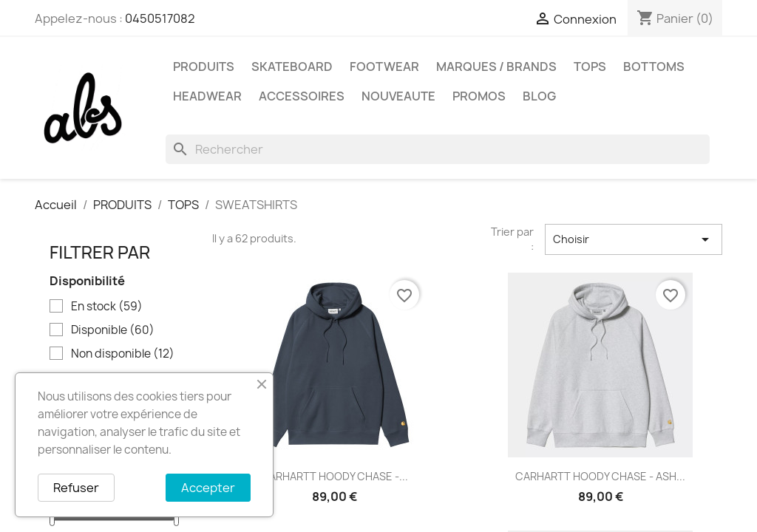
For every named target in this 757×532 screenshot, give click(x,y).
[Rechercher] (438, 149)
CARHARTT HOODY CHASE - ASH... (600, 476)
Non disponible (123, 354)
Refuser (76, 488)
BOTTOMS (654, 66)
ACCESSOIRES (302, 96)
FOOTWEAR (384, 66)
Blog (539, 96)
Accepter (208, 488)
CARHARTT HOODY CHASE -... (335, 476)
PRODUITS (204, 66)
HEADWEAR (207, 96)
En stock (107, 307)
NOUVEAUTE (398, 96)
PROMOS (479, 96)
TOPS (590, 66)
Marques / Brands (496, 66)
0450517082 (160, 18)
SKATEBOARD (292, 66)
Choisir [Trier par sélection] (634, 239)
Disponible (113, 330)
